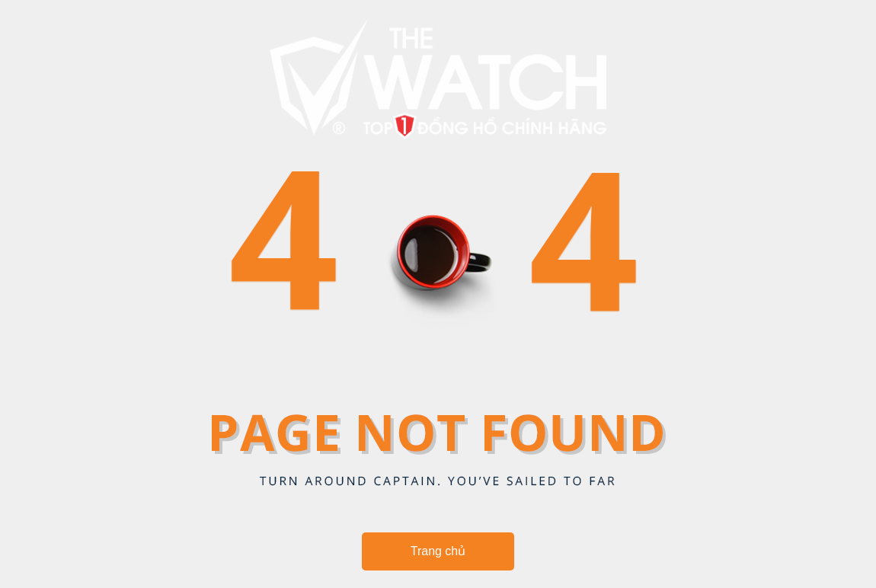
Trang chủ (438, 551)
